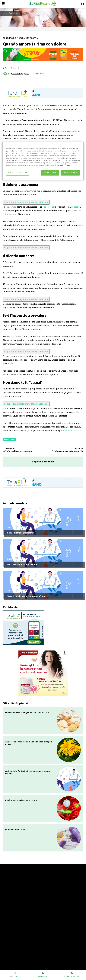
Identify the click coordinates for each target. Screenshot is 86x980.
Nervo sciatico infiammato (21, 533)
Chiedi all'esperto (15, 527)
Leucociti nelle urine (15, 829)
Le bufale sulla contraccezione (18, 451)
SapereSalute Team (20, 74)
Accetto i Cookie (71, 173)
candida (75, 207)
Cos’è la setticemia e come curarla (21, 800)
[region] (43, 161)
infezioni (49, 207)
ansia (41, 225)
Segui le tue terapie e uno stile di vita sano (26, 202)
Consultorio (14, 13)
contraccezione (73, 430)
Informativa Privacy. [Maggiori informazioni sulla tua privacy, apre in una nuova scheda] (63, 165)
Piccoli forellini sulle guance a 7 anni (27, 596)
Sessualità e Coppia (28, 38)
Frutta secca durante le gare (22, 564)
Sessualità (9, 440)
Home (5, 13)
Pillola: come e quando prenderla (67, 451)
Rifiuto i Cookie (50, 173)
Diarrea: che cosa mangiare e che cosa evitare (27, 712)
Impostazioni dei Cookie (18, 173)
